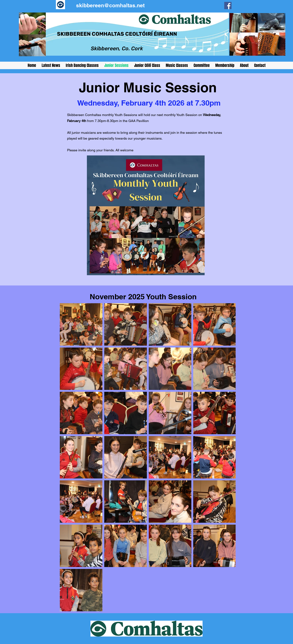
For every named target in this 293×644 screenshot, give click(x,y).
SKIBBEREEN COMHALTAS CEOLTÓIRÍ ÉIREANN (117, 34)
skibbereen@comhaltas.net (110, 5)
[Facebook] (228, 6)
